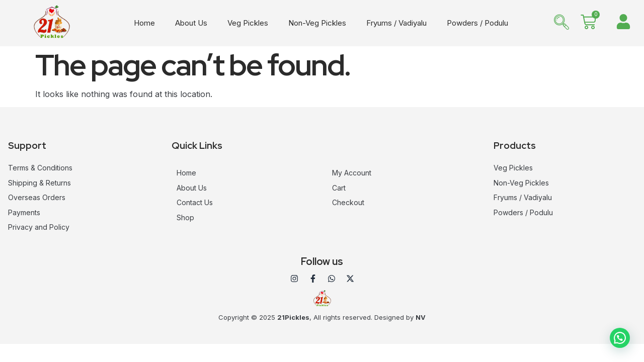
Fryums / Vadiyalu (396, 23)
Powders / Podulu (477, 23)
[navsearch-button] (561, 23)
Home (144, 23)
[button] (620, 338)
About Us (191, 23)
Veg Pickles (248, 23)
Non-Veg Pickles (317, 23)
